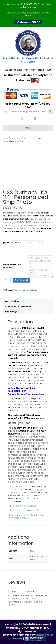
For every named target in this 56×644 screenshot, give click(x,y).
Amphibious (16, 138)
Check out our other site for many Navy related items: (26, 516)
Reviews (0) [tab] (12, 312)
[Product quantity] (7, 280)
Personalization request (12, 266)
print (6, 243)
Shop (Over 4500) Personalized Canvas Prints (28, 14)
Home (6, 138)
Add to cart (22, 280)
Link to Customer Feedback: (22, 506)
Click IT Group (44, 635)
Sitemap (17, 639)
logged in (27, 602)
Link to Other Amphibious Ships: (24, 510)
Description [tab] (12, 301)
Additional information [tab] (18, 307)
